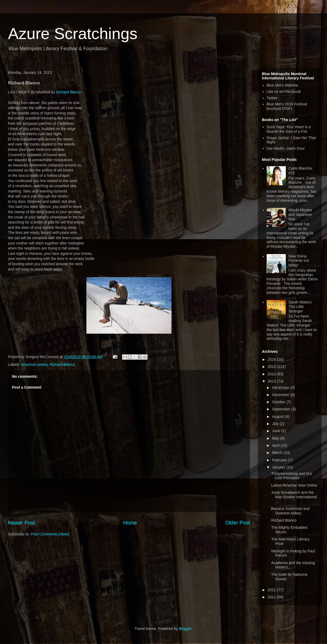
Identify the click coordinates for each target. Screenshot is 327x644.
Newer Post (21, 523)
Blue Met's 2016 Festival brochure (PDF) (287, 106)
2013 (272, 381)
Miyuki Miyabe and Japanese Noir (300, 214)
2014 (272, 374)
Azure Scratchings (73, 34)
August (278, 417)
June (276, 431)
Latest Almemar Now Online (294, 485)
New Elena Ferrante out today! (299, 261)
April (276, 445)
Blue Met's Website (282, 85)
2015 (272, 367)
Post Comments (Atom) (50, 534)
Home (130, 523)
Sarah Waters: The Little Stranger (300, 307)
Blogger (185, 629)
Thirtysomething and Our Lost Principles (292, 476)
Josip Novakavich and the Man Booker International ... (294, 497)
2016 (272, 359)
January (279, 467)
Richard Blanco (69, 92)
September (282, 409)
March (278, 453)
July (276, 424)
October (279, 402)
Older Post (238, 523)
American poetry (34, 364)
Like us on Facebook (284, 92)
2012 (272, 590)
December (281, 388)
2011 (272, 597)
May (276, 438)
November (281, 395)
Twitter (272, 98)
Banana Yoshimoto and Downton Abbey (290, 511)
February (280, 460)
